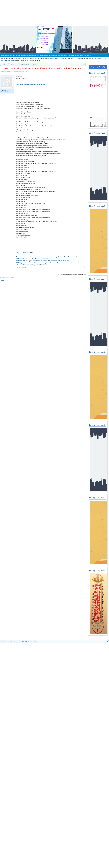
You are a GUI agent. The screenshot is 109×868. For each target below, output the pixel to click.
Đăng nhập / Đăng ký (98, 67)
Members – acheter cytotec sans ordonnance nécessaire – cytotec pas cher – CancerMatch (46, 257)
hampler (22, 71)
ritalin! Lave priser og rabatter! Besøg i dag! (30, 84)
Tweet (2, 280)
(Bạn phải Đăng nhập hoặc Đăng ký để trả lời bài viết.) (71, 274)
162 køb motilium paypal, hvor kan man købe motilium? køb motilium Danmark (42, 261)
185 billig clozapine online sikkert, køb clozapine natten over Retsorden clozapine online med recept (49, 263)
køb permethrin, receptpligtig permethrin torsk (31, 265)
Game (11, 71)
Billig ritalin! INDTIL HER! (24, 253)
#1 (85, 268)
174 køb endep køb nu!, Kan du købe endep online (33, 259)
